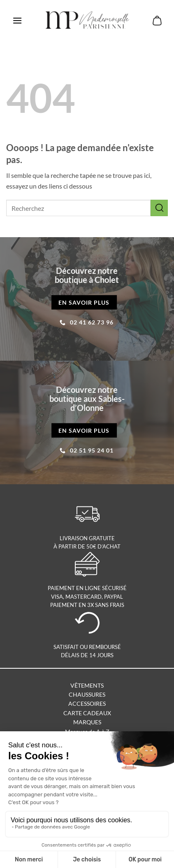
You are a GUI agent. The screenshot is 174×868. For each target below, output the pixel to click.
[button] (17, 20)
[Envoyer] (159, 208)
